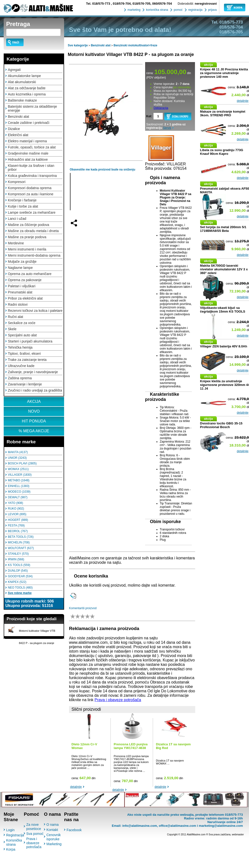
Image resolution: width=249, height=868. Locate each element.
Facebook (74, 830)
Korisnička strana (14, 842)
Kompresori (17, 182)
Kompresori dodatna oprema (30, 188)
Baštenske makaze (22, 100)
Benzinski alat (18, 117)
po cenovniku (182, 87)
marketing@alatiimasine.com (221, 826)
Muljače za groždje (22, 262)
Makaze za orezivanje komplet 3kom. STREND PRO (223, 113)
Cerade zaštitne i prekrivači (29, 123)
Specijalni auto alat (22, 335)
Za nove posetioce (34, 827)
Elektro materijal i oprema (27, 141)
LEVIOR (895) (17, 514)
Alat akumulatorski (22, 82)
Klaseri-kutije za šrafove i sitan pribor (31, 168)
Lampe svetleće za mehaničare (32, 212)
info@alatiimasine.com (140, 826)
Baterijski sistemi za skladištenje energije (32, 108)
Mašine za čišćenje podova (28, 225)
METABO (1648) (19, 480)
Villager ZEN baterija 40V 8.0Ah (224, 346)
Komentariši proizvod (83, 608)
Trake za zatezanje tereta (27, 360)
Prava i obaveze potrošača (118, 700)
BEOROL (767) (18, 531)
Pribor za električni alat (25, 298)
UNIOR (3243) (17, 458)
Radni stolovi (18, 304)
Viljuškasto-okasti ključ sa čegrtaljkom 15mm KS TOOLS (223, 310)
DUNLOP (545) (18, 571)
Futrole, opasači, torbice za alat (32, 147)
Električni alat (18, 135)
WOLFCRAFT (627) (21, 548)
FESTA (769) (16, 526)
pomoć (178, 10)
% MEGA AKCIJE (34, 431)
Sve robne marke (20, 593)
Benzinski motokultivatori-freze (136, 45)
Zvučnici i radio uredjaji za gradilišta (35, 390)
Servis (167, 128)
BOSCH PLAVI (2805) (22, 463)
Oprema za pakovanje (25, 280)
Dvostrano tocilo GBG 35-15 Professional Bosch (221, 425)
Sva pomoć (35, 834)
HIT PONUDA (34, 421)
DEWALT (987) (18, 497)
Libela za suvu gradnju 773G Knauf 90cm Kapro (222, 152)
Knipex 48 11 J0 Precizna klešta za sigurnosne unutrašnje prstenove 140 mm (224, 73)
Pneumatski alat (20, 292)
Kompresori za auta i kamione (31, 194)
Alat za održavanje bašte (27, 88)
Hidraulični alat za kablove (28, 159)
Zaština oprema (20, 378)
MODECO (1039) (19, 492)
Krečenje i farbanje (22, 200)
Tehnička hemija (20, 347)
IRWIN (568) (16, 559)
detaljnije (76, 787)
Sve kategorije (78, 45)
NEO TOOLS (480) (20, 588)
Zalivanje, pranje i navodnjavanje (33, 372)
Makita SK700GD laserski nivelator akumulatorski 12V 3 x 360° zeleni (224, 269)
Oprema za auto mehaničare (30, 274)
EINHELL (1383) (19, 486)
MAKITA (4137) (18, 452)
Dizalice (14, 129)
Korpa (11, 849)
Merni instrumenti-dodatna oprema (34, 255)
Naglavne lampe (20, 268)
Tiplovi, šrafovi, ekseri (24, 354)
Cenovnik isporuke (54, 837)
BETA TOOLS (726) (21, 537)
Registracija (15, 835)
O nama (53, 825)
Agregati (14, 70)
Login (10, 830)
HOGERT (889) (18, 520)
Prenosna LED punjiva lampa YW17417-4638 (131, 746)
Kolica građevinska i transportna (32, 176)
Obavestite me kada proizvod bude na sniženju (103, 170)
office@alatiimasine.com (177, 826)
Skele (12, 329)
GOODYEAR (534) (20, 576)
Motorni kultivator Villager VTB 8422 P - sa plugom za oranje (131, 54)
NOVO (34, 411)
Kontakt (52, 830)
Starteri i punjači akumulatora (30, 341)
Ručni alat (15, 317)
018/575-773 (98, 4)
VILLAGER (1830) (20, 475)
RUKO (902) (16, 509)
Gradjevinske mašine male (28, 153)
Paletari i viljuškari (22, 286)
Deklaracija (161, 108)
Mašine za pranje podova (27, 237)
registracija (195, 10)
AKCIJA (34, 401)
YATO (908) (15, 503)
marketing (134, 10)
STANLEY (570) (18, 554)
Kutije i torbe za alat (23, 206)
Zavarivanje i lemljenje (25, 384)
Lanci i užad (17, 219)
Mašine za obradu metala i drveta (33, 231)
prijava (212, 10)
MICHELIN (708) (19, 542)
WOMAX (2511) (18, 469)
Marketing (54, 844)
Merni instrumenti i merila (27, 249)
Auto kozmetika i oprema (27, 94)
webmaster (238, 835)
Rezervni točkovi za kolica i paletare (35, 311)
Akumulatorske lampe (24, 76)
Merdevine (16, 243)
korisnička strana (157, 10)
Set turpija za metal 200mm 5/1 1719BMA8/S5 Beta (223, 229)
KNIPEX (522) (17, 582)
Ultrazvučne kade (21, 366)
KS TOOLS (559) (19, 565)
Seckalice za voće (22, 323)
